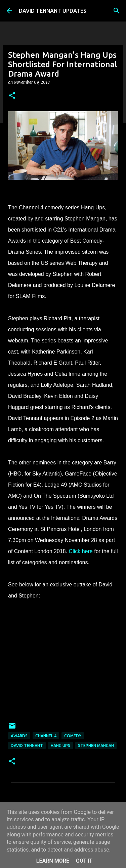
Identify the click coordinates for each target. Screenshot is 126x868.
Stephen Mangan (96, 746)
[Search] (117, 11)
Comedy (73, 736)
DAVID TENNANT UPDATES (53, 11)
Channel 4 (46, 736)
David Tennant (27, 746)
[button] (12, 96)
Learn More (53, 861)
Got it (84, 861)
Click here (81, 551)
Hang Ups (60, 746)
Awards (19, 736)
